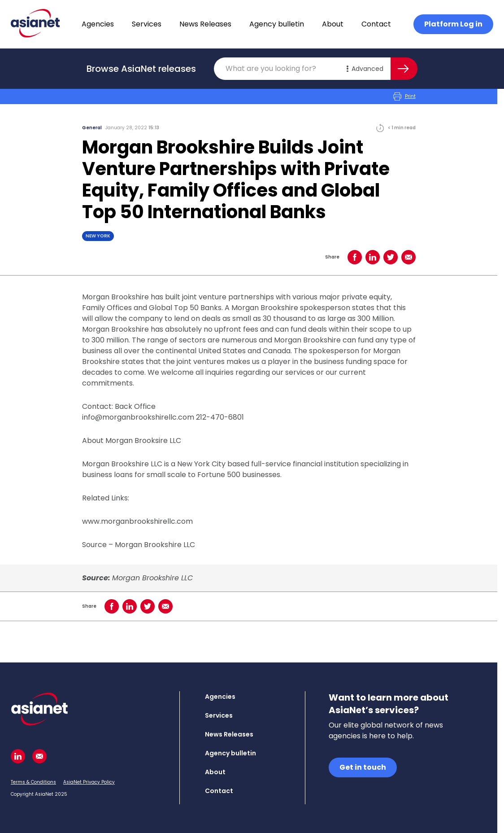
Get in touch (363, 767)
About (333, 24)
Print (404, 96)
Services (147, 24)
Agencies (98, 24)
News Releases (205, 24)
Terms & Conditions (33, 782)
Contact (376, 24)
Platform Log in (453, 24)
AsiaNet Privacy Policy (89, 782)
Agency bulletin (277, 24)
